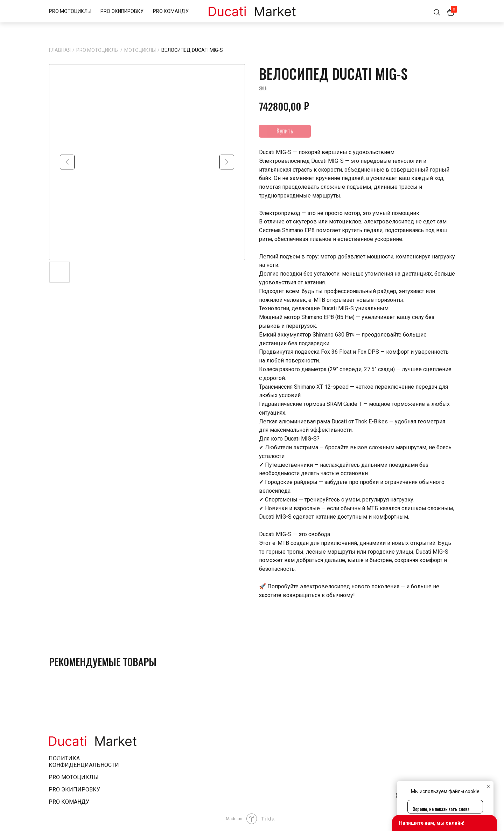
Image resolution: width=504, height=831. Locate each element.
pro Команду (69, 802)
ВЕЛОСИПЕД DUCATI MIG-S (192, 50)
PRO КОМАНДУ (171, 11)
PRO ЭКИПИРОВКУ (122, 11)
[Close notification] (488, 787)
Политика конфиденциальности (84, 762)
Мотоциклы (140, 50)
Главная (60, 50)
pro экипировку (74, 790)
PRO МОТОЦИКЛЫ (70, 11)
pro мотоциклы (74, 777)
